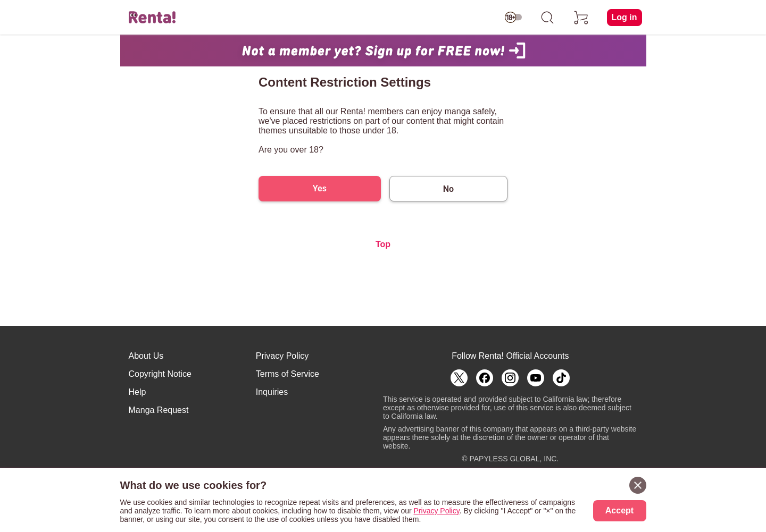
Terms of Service (288, 374)
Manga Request (159, 410)
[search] (547, 18)
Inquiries (272, 392)
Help (138, 392)
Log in (625, 17)
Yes (320, 188)
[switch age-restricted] (513, 18)
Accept (619, 510)
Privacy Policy (282, 356)
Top (383, 244)
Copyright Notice (160, 374)
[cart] (581, 18)
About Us (146, 356)
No (448, 189)
